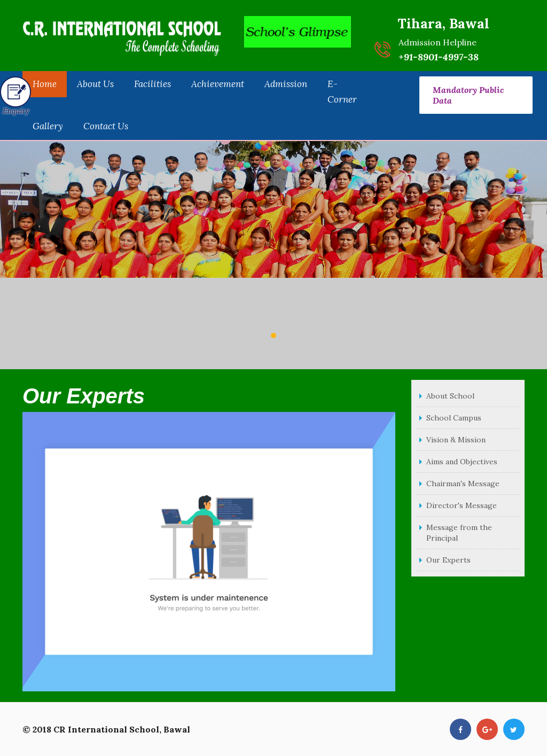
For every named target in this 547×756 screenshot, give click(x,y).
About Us (95, 84)
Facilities (153, 84)
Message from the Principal (459, 533)
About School (450, 396)
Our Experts (448, 560)
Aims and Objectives (462, 462)
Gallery (48, 126)
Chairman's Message (463, 484)
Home (45, 84)
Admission (286, 84)
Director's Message (462, 505)
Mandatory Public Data (468, 95)
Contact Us (106, 126)
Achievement (218, 84)
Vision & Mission (456, 440)
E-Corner (342, 92)
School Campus (454, 418)
